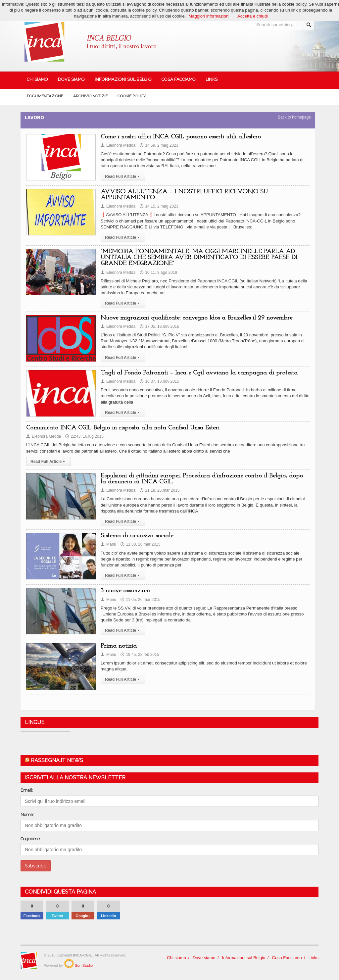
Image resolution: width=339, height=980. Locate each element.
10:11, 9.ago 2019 (158, 272)
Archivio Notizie (90, 96)
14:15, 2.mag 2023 (159, 206)
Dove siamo (71, 79)
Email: (27, 790)
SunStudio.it (69, 963)
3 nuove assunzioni (125, 591)
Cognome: (31, 839)
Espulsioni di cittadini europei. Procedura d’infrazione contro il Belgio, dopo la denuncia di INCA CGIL (202, 479)
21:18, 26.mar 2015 (160, 490)
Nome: (27, 815)
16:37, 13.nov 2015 (159, 381)
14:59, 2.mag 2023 (159, 145)
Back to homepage (294, 117)
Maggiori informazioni (209, 16)
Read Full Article (123, 176)
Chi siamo (37, 79)
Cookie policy (132, 96)
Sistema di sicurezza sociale (137, 536)
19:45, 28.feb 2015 (140, 655)
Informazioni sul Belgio (123, 79)
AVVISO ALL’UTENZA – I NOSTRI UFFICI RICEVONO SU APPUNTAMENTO (184, 195)
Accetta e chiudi (253, 16)
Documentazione (45, 96)
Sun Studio (83, 965)
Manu (108, 544)
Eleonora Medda (118, 145)
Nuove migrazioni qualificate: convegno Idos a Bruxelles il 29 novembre (196, 318)
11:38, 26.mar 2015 (140, 544)
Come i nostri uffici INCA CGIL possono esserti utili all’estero (181, 137)
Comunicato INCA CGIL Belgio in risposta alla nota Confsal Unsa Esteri (123, 428)
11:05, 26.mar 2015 (140, 600)
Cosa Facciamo (179, 79)
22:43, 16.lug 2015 (84, 436)
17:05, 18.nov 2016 (159, 326)
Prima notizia (119, 646)
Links (212, 79)
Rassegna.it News (57, 760)
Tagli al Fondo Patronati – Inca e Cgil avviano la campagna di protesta (199, 373)
